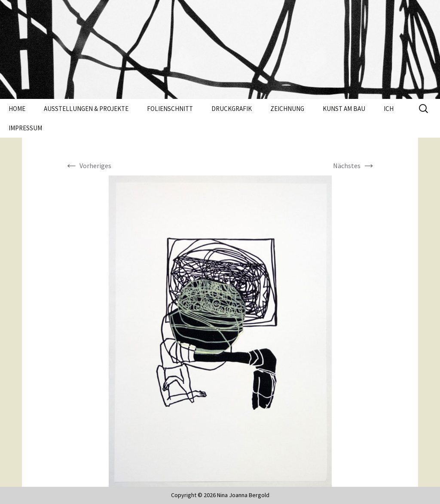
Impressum (25, 128)
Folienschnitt (170, 109)
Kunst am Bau (344, 109)
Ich (389, 109)
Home (17, 109)
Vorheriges (88, 166)
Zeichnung (287, 109)
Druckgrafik (232, 109)
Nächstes (354, 166)
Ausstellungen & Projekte (86, 109)
